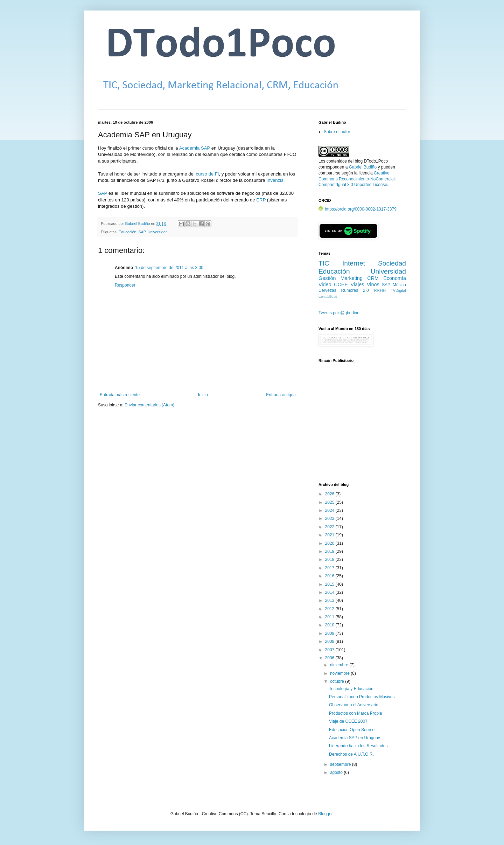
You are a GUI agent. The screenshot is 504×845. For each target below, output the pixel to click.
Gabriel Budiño (138, 224)
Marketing (352, 278)
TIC (324, 263)
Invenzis (275, 180)
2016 (330, 576)
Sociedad (392, 263)
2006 (330, 658)
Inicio (203, 395)
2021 (330, 535)
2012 (330, 609)
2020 (330, 543)
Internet (354, 263)
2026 (330, 494)
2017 (330, 568)
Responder (125, 285)
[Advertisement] (362, 426)
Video (325, 284)
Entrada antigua (281, 395)
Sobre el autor (337, 132)
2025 (330, 502)
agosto (337, 772)
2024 (330, 510)
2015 (330, 584)
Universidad (158, 232)
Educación (127, 232)
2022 (330, 527)
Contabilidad (328, 297)
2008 (330, 641)
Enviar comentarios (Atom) (149, 405)
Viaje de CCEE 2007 (348, 721)
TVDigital (398, 290)
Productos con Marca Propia (355, 713)
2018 (330, 559)
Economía (395, 278)
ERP (261, 200)
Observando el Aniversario (354, 705)
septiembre (341, 764)
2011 (330, 617)
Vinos (373, 284)
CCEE (341, 284)
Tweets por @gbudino (339, 313)
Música (399, 285)
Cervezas (327, 290)
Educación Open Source (352, 730)
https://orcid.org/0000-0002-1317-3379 (358, 209)
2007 (330, 650)
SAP (103, 193)
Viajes (358, 284)
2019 (330, 551)
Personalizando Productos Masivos (362, 697)
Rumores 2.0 (355, 290)
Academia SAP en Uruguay (355, 738)
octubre (338, 681)
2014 (330, 592)
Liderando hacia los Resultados (358, 746)
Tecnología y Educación (351, 689)
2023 (330, 518)
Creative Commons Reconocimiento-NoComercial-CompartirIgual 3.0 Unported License (357, 179)
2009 (330, 633)
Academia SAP (195, 148)
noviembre (340, 673)
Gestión (327, 278)
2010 (330, 625)
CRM (373, 278)
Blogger (325, 814)
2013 (330, 600)
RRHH (380, 290)
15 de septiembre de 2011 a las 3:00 (169, 268)
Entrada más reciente (120, 395)
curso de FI (208, 174)
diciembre (340, 665)
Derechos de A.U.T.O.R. (351, 754)
